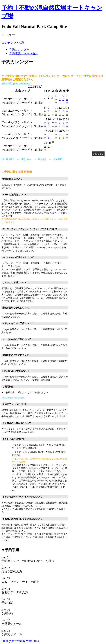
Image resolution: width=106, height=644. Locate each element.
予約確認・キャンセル (24, 53)
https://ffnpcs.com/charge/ (13, 398)
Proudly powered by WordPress (20, 641)
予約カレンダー (19, 49)
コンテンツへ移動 (13, 43)
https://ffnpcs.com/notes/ (16, 83)
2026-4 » (98, 154)
